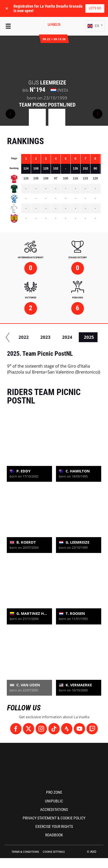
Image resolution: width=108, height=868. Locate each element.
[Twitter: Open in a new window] (29, 729)
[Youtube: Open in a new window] (79, 729)
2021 (28, 337)
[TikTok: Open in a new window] (54, 729)
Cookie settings (54, 852)
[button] (95, 26)
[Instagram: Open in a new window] (41, 729)
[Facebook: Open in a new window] (16, 729)
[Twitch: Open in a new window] (92, 729)
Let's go (95, 8)
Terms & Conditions (25, 852)
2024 (93, 337)
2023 (72, 337)
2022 (50, 337)
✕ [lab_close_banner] (7, 8)
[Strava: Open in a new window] (67, 729)
